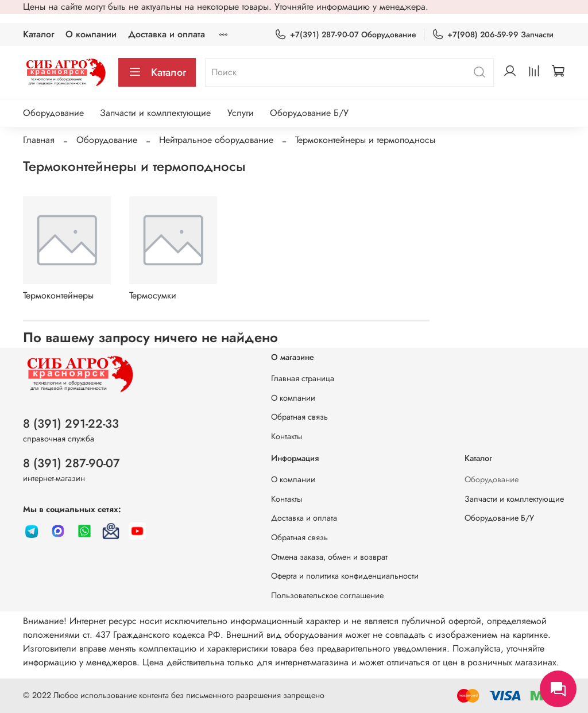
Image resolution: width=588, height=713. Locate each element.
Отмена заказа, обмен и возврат (329, 557)
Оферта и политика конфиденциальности (345, 576)
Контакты (287, 436)
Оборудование (53, 113)
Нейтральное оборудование (216, 140)
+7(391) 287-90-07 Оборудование (345, 35)
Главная (39, 140)
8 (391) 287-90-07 (71, 463)
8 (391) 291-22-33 (71, 424)
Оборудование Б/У (309, 113)
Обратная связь (299, 417)
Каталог (38, 34)
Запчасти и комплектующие (155, 113)
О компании (91, 34)
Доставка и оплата (167, 34)
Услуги (241, 113)
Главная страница (303, 378)
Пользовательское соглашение (327, 595)
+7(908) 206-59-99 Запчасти (493, 35)
